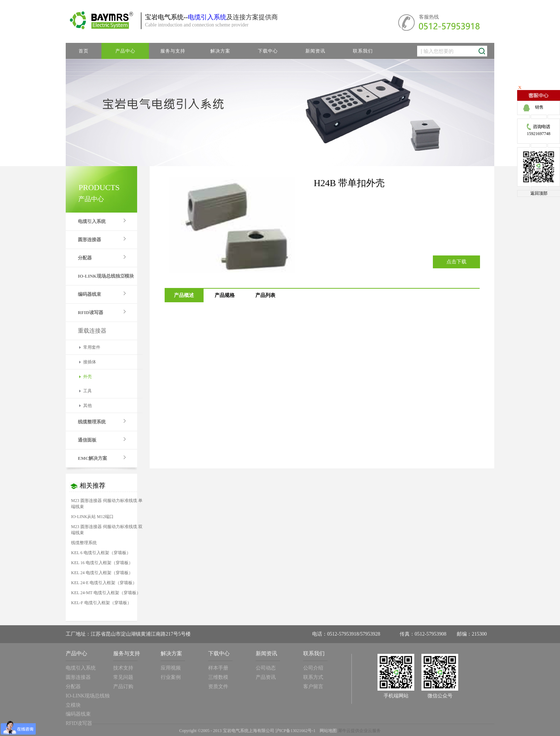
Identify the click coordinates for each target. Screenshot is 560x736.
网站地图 (327, 731)
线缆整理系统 (84, 543)
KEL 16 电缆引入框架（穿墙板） (102, 563)
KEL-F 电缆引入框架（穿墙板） (101, 603)
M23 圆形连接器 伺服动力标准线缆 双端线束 (107, 530)
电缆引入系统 (207, 17)
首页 (84, 51)
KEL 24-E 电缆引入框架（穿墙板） (104, 583)
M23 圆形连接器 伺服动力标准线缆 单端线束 (107, 504)
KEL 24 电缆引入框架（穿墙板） (102, 573)
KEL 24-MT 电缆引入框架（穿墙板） (106, 593)
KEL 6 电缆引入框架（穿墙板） (101, 553)
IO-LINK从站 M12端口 (92, 517)
